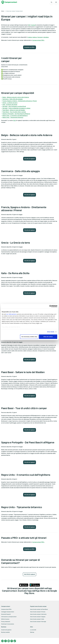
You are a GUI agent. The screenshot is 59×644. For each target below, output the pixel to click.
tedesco (35, 37)
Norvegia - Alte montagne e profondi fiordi (14, 106)
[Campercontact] (9, 2)
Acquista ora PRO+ (30, 47)
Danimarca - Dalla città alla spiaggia (13, 99)
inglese (30, 37)
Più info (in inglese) (30, 159)
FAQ (14, 120)
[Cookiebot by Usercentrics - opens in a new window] (51, 306)
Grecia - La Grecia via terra (10, 103)
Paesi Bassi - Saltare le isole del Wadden (14, 110)
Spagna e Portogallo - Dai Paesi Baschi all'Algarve (16, 114)
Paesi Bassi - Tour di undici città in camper (14, 112)
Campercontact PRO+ (38, 40)
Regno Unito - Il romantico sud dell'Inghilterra (15, 116)
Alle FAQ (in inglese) (29, 574)
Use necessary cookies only (29, 337)
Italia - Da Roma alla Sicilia (10, 105)
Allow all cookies (48, 337)
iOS (29, 25)
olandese (46, 37)
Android (33, 25)
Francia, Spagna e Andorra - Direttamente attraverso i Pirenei (20, 101)
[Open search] (51, 2)
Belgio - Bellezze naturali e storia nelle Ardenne (16, 97)
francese (40, 37)
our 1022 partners (11, 314)
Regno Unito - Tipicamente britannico (13, 117)
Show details (51, 332)
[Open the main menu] (56, 2)
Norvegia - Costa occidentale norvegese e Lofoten (16, 108)
